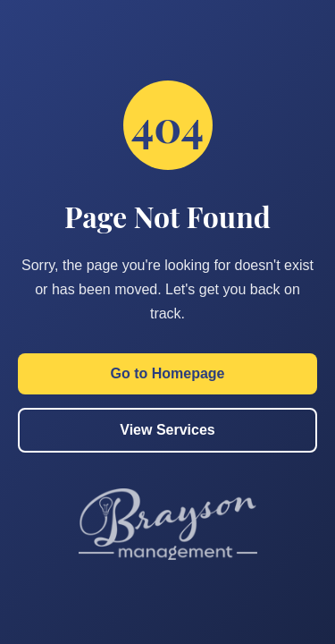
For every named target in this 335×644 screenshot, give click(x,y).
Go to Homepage (167, 373)
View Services (167, 430)
